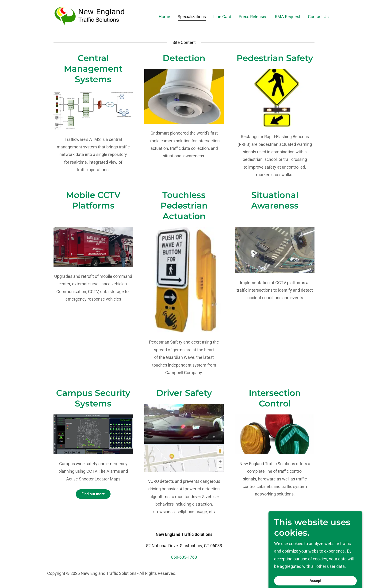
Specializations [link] (192, 17)
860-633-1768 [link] (184, 557)
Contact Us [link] (318, 17)
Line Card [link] (222, 17)
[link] (90, 16)
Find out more (93, 494)
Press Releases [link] (253, 17)
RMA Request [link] (288, 17)
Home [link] (164, 17)
